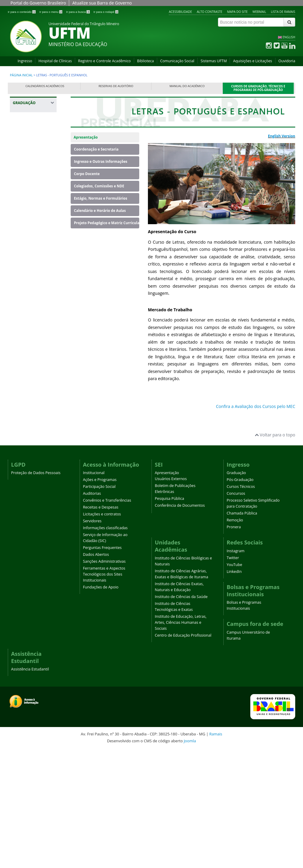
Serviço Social (29, 473)
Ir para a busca (78, 12)
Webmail (259, 12)
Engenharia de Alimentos (30, 246)
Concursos (236, 612)
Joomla (190, 860)
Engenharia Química (27, 301)
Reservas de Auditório (116, 86)
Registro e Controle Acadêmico (104, 61)
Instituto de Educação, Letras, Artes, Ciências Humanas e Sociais (181, 741)
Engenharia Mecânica (27, 286)
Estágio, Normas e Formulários (101, 198)
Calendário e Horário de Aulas (100, 211)
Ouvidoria (287, 61)
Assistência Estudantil (30, 788)
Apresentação (86, 137)
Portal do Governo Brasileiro (38, 3)
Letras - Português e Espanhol (34, 353)
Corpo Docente (87, 174)
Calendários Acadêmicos (45, 86)
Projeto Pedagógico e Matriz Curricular (107, 223)
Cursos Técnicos (241, 605)
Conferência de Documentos (180, 624)
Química (24, 449)
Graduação (236, 592)
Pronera (234, 646)
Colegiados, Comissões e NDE (99, 186)
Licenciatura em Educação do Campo (31, 387)
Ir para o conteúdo (22, 12)
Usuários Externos (171, 598)
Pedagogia (26, 430)
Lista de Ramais (283, 12)
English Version (282, 136)
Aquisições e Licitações (252, 61)
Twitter (233, 677)
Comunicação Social (177, 61)
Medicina (25, 411)
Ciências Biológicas (34, 175)
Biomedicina (28, 166)
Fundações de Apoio (101, 706)
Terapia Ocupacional (28, 485)
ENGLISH (289, 37)
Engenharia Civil (31, 234)
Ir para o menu (51, 12)
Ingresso (25, 61)
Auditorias (92, 612)
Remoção (235, 639)
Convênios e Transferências (107, 619)
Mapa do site (238, 12)
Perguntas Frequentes (102, 666)
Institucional (94, 592)
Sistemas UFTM (214, 61)
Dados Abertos (96, 673)
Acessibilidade (180, 12)
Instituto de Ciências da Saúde (181, 716)
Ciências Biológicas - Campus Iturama (34, 188)
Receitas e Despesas (101, 626)
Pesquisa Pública (169, 617)
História (24, 341)
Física (21, 313)
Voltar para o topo (275, 554)
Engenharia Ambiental (27, 221)
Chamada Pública (242, 632)
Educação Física (31, 200)
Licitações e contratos (102, 633)
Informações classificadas (105, 647)
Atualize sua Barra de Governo (102, 3)
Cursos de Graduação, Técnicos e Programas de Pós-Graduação (258, 88)
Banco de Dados (32, 157)
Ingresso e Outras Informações (101, 161)
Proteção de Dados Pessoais (36, 592)
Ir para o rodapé (106, 12)
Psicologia (26, 439)
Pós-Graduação (240, 598)
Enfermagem (28, 209)
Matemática (27, 402)
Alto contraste (209, 12)
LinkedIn (234, 690)
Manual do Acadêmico (187, 86)
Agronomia (27, 147)
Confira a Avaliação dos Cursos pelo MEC (256, 406)
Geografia (25, 332)
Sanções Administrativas (104, 680)
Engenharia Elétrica (35, 273)
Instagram (235, 670)
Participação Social (99, 605)
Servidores (92, 640)
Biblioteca (146, 61)
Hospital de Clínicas (55, 61)
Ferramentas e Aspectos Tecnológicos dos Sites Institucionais (104, 693)
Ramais (216, 853)
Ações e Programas (100, 598)
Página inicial (21, 75)
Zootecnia (25, 498)
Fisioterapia (27, 323)
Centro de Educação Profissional (183, 754)
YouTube (234, 683)
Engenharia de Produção (30, 261)
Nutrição (24, 421)
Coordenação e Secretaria (96, 149)
